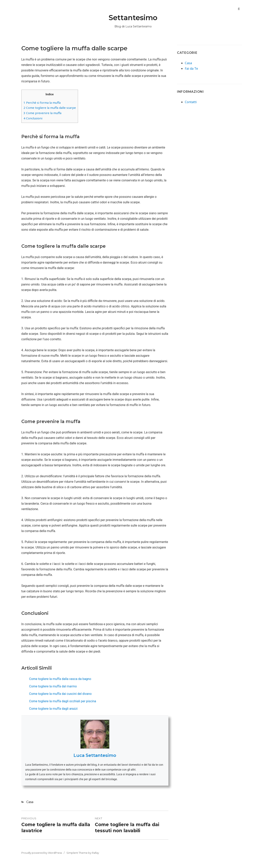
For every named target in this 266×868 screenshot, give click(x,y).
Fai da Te (191, 68)
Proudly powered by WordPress (42, 853)
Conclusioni (33, 118)
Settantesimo (133, 18)
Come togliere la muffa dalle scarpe (50, 108)
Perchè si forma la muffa (42, 103)
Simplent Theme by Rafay (83, 853)
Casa (30, 802)
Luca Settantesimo (95, 755)
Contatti (191, 102)
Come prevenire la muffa (42, 113)
